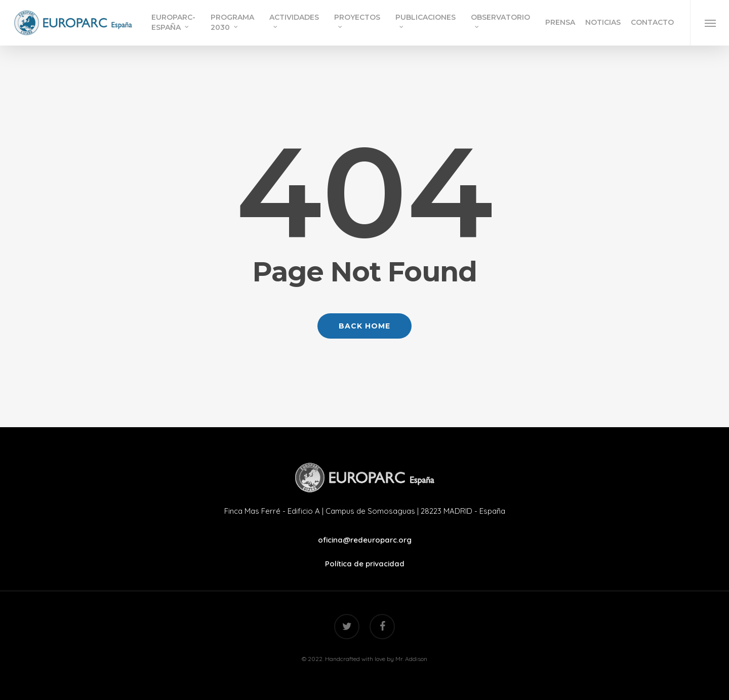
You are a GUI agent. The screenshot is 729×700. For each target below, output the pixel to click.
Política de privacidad (365, 564)
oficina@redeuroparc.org (365, 540)
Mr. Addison (411, 659)
